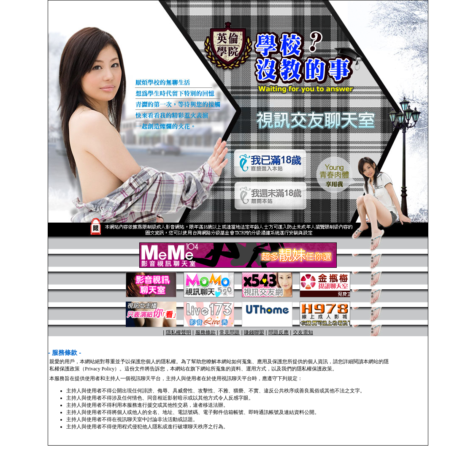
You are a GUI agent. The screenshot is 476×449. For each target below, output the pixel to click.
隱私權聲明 (178, 332)
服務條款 (206, 332)
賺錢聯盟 (254, 332)
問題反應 (279, 332)
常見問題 (230, 332)
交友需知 (303, 332)
